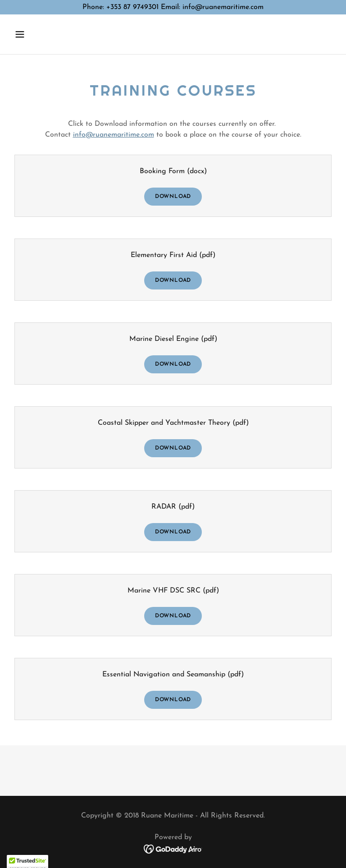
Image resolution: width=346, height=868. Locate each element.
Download (173, 197)
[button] (48, 34)
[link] (173, 849)
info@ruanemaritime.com (114, 135)
